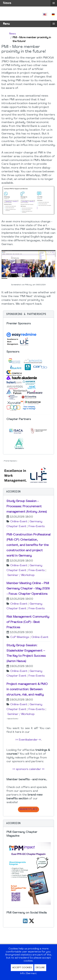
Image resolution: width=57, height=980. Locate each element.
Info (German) (28, 973)
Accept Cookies (22, 968)
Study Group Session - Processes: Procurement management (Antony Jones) (27, 507)
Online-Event (19, 522)
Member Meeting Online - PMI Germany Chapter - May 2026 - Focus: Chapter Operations (28, 589)
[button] (28, 314)
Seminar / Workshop (21, 575)
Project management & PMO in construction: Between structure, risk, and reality (27, 689)
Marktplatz (28, 809)
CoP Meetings (20, 637)
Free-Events (37, 526)
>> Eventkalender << (28, 740)
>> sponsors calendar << (28, 769)
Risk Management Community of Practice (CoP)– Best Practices (28, 622)
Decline (40, 968)
